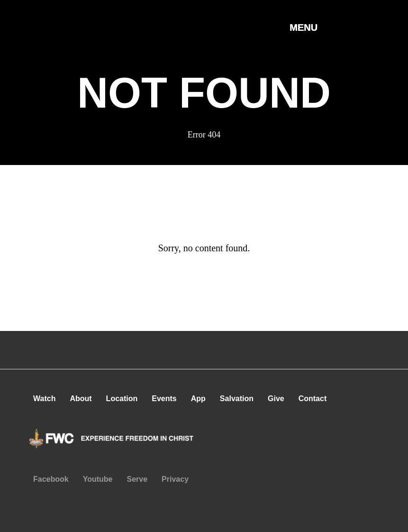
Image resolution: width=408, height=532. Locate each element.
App (198, 399)
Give (276, 399)
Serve (137, 479)
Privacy (175, 479)
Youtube (98, 479)
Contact (313, 399)
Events (164, 399)
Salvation (237, 399)
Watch (44, 399)
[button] (304, 37)
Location (122, 399)
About (81, 399)
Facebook (51, 479)
